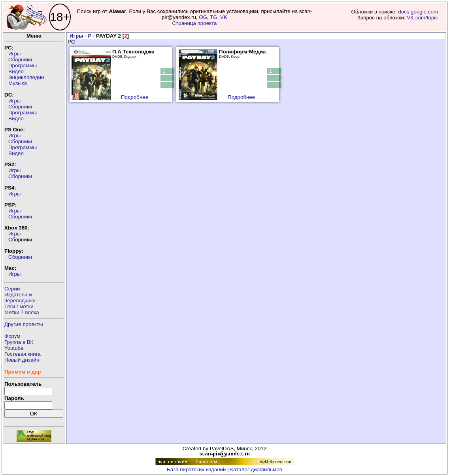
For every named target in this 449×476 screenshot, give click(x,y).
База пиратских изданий (196, 469)
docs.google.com (418, 12)
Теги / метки (19, 306)
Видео (16, 71)
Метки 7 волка (22, 312)
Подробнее (135, 97)
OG (203, 17)
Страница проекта (194, 23)
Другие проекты (24, 324)
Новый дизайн (22, 360)
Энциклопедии (26, 77)
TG (214, 17)
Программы (23, 65)
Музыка (18, 83)
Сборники (20, 60)
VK (224, 17)
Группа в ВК (19, 342)
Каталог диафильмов (256, 469)
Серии (12, 289)
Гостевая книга (23, 354)
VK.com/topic (422, 18)
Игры (14, 54)
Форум (12, 336)
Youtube (14, 348)
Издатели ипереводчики (20, 298)
